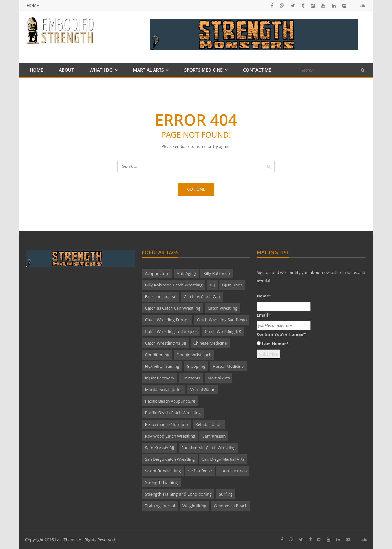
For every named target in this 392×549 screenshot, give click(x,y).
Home (33, 5)
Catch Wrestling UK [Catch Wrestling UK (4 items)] (223, 331)
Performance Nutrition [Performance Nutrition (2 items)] (167, 424)
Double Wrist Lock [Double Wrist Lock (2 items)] (194, 355)
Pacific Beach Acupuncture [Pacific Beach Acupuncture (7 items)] (170, 401)
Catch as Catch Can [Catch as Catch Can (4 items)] (202, 296)
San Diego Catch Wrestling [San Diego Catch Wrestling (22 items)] (170, 459)
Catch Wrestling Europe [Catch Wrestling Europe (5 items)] (167, 320)
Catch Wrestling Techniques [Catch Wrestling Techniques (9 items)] (171, 331)
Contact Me (257, 70)
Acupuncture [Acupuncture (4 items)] (157, 273)
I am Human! (275, 344)
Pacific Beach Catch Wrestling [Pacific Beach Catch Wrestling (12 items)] (173, 413)
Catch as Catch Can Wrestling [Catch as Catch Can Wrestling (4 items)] (173, 308)
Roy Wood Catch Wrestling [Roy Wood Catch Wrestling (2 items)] (170, 436)
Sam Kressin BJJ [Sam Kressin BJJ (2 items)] (160, 448)
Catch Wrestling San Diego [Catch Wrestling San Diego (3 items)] (222, 320)
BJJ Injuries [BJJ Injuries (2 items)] (232, 285)
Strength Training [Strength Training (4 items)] (162, 482)
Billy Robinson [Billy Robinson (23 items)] (217, 273)
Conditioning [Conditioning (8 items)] (157, 355)
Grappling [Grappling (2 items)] (196, 366)
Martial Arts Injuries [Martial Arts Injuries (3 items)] (164, 389)
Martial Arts (149, 70)
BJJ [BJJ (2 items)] (212, 285)
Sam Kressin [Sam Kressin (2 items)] (214, 436)
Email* (263, 315)
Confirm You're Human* (281, 334)
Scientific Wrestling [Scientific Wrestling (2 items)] (163, 471)
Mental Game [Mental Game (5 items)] (203, 389)
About (66, 70)
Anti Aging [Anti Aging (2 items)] (186, 273)
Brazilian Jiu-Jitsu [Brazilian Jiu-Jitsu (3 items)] (161, 296)
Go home (196, 189)
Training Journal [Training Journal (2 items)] (160, 506)
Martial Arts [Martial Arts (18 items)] (219, 378)
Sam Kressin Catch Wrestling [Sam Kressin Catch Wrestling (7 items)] (209, 448)
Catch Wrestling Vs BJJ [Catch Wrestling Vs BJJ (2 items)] (166, 343)
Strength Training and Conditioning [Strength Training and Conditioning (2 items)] (178, 494)
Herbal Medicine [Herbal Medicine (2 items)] (228, 366)
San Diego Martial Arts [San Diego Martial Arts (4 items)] (223, 459)
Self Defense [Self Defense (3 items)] (200, 471)
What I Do (101, 70)
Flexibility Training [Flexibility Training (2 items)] (162, 366)
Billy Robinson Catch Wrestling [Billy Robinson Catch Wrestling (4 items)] (174, 285)
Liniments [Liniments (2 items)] (191, 378)
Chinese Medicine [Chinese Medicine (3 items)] (210, 343)
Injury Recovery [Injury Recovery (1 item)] (160, 378)
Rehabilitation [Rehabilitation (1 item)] (209, 424)
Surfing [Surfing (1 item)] (226, 494)
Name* (264, 296)
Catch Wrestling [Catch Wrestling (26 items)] (223, 308)
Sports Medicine (203, 70)
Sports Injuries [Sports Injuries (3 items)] (233, 471)
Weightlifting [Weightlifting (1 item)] (194, 506)
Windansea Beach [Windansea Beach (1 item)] (231, 506)
